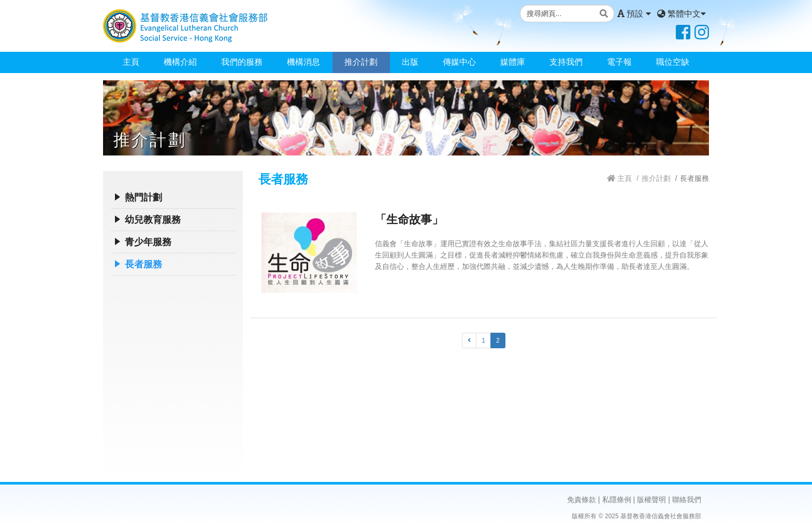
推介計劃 (361, 62)
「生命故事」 (409, 219)
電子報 (619, 62)
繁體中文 (682, 14)
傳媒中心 (459, 62)
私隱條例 (617, 500)
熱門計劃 (143, 197)
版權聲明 (651, 500)
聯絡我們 (687, 500)
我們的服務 (242, 62)
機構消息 (303, 62)
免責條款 (582, 500)
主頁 (131, 62)
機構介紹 (180, 62)
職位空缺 (673, 62)
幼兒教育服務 (153, 220)
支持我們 (566, 62)
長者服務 (143, 264)
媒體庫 (513, 62)
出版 (410, 62)
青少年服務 (148, 242)
